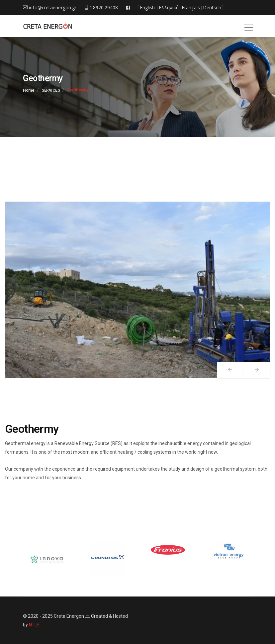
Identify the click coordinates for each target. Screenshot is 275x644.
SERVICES (51, 90)
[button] (247, 25)
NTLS (34, 625)
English (147, 7)
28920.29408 (101, 7)
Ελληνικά (169, 7)
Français (191, 7)
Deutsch (212, 7)
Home (29, 90)
